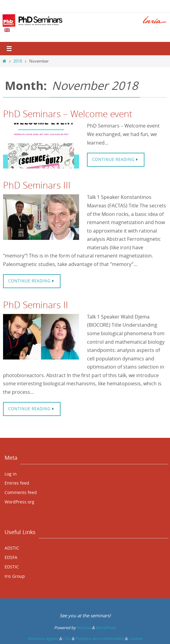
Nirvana (84, 628)
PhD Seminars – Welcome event (68, 114)
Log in (11, 474)
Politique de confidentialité (99, 639)
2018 (18, 61)
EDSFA (11, 557)
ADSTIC (12, 548)
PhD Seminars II (36, 305)
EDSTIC (12, 567)
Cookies (135, 639)
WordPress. (106, 628)
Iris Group (15, 576)
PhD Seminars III (37, 185)
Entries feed (17, 483)
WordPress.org (19, 502)
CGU (67, 639)
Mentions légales (43, 639)
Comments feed (21, 492)
